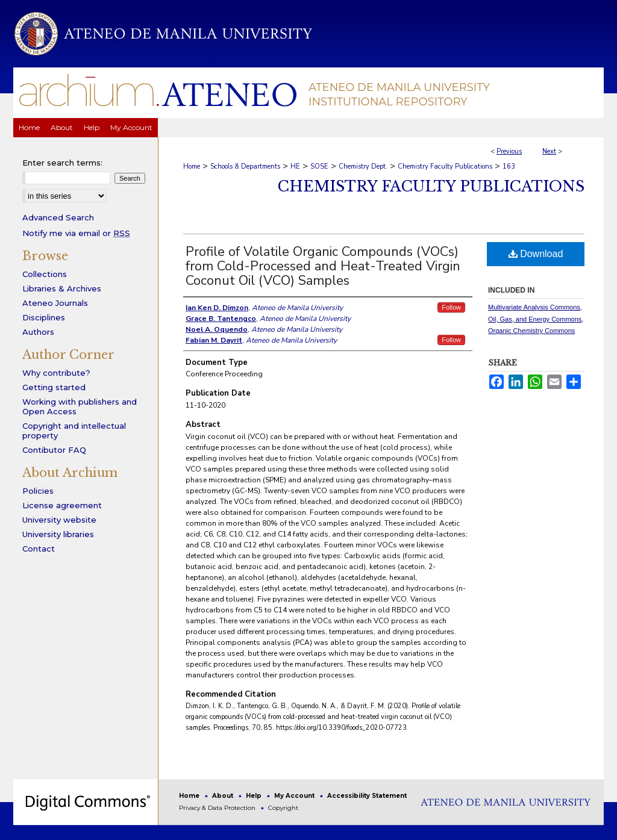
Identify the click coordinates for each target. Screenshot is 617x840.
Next (549, 151)
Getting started (54, 387)
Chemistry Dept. (363, 166)
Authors (38, 332)
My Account (295, 796)
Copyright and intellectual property (74, 431)
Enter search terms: (62, 163)
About (224, 796)
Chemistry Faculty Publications (445, 166)
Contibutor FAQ (54, 450)
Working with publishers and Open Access (80, 406)
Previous (509, 151)
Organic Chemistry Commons (531, 331)
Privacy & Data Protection (218, 808)
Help (255, 796)
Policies (38, 491)
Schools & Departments (245, 166)
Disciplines (44, 317)
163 (509, 166)
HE (295, 166)
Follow (451, 307)
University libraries (58, 534)
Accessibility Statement (367, 796)
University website (59, 520)
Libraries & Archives (62, 288)
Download (536, 254)
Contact (39, 549)
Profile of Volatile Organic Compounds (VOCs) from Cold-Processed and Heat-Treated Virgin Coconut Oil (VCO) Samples (323, 266)
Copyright (283, 808)
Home (192, 166)
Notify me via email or (76, 233)
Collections (45, 274)
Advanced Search (58, 217)
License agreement (62, 505)
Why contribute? (56, 373)
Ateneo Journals (55, 303)
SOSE (319, 166)
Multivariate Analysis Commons (534, 307)
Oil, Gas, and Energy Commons (535, 319)
